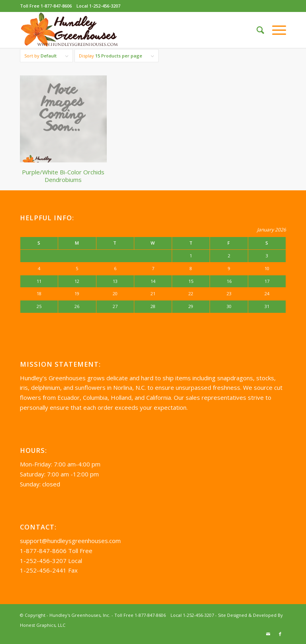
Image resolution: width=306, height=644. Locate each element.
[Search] (256, 30)
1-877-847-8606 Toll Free (56, 551)
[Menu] (275, 30)
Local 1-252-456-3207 (98, 6)
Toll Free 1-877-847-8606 (46, 6)
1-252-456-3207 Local (51, 561)
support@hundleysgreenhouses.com (70, 541)
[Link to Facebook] (280, 634)
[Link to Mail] (268, 634)
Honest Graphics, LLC (43, 625)
